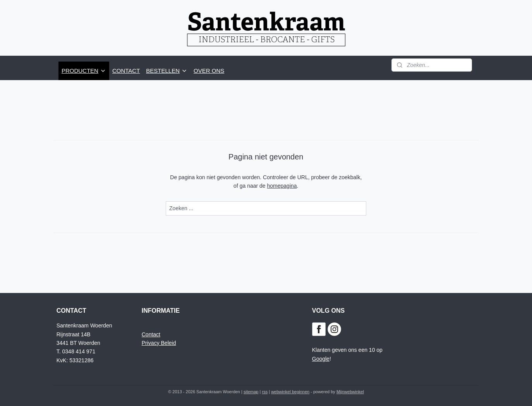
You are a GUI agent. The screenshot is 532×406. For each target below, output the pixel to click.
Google (321, 359)
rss (265, 392)
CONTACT (126, 71)
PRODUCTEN (84, 71)
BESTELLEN (167, 71)
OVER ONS (209, 71)
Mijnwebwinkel (350, 392)
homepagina (282, 186)
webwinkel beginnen (290, 392)
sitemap (251, 392)
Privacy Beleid (159, 343)
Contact (151, 334)
